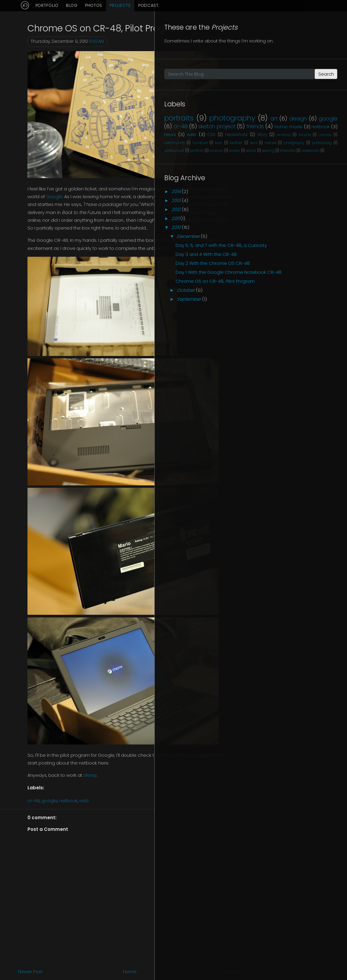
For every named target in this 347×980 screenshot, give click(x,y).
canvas (323, 191)
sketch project (310, 159)
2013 (278, 281)
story (324, 184)
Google (54, 197)
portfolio (330, 215)
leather (273, 207)
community (277, 199)
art (334, 144)
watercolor (302, 231)
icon (327, 199)
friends (276, 167)
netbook (68, 801)
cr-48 (34, 801)
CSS (271, 184)
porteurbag (282, 215)
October (288, 417)
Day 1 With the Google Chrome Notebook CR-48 (306, 384)
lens (289, 207)
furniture (305, 199)
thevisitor (280, 231)
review (297, 223)
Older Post (228, 971)
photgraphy (327, 207)
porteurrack (307, 215)
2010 (278, 308)
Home (130, 971)
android (274, 191)
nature (305, 207)
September (291, 426)
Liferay (90, 775)
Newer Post (30, 971)
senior (314, 223)
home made (313, 168)
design (286, 152)
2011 (278, 299)
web (84, 801)
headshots (297, 184)
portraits (282, 134)
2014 (278, 272)
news (302, 175)
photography (290, 143)
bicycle (299, 191)
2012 (278, 290)
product (279, 223)
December (291, 317)
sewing (331, 223)
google (49, 801)
